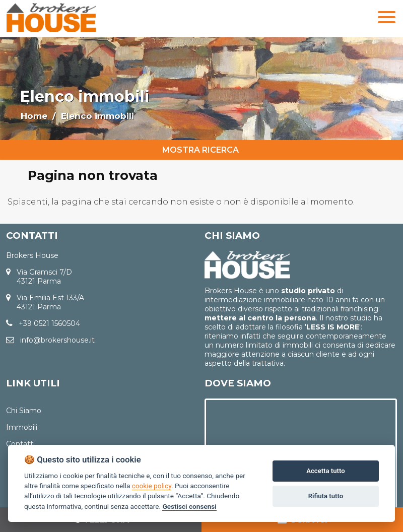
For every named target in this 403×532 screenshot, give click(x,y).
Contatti (20, 444)
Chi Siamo (24, 411)
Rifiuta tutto (326, 496)
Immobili (22, 427)
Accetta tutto (325, 471)
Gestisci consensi (189, 506)
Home (34, 116)
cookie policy (152, 486)
